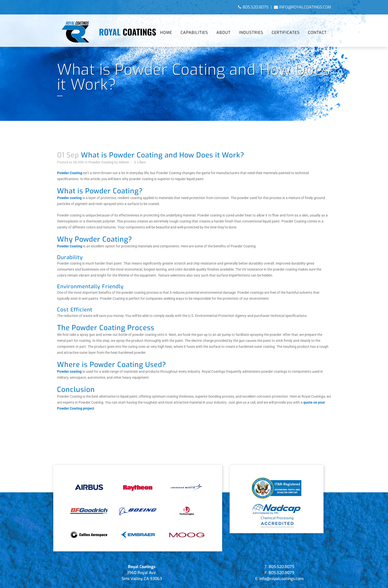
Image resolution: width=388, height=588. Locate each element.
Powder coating (69, 198)
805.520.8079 (281, 573)
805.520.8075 (253, 7)
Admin (124, 162)
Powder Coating (101, 162)
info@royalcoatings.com (302, 7)
